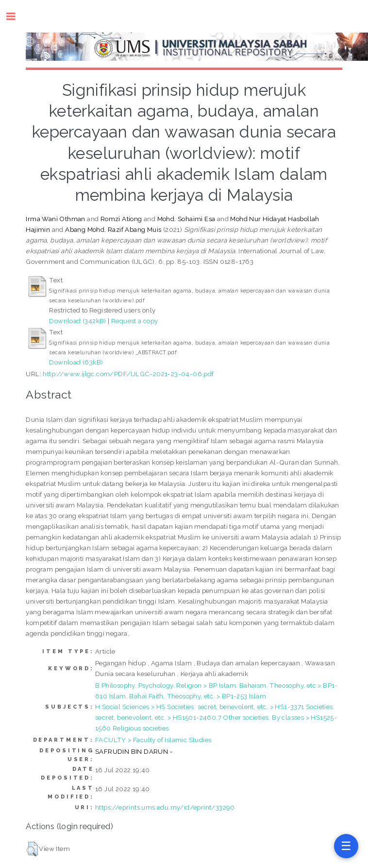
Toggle (16, 16)
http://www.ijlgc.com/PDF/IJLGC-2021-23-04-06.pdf (128, 374)
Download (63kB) (76, 362)
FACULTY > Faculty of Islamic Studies (153, 740)
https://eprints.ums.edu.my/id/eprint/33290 (165, 807)
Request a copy (135, 321)
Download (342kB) (77, 321)
